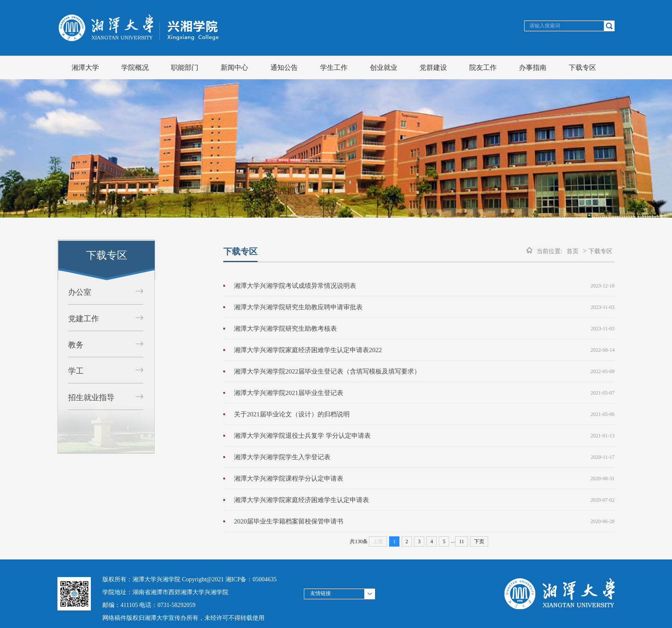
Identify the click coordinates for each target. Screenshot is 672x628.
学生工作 (334, 67)
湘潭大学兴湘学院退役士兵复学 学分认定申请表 (302, 436)
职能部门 (185, 67)
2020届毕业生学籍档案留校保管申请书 (289, 521)
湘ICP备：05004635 (251, 579)
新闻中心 (234, 67)
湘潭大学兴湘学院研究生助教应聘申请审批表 (298, 307)
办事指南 (533, 67)
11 (462, 541)
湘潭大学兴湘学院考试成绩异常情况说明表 (295, 286)
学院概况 (135, 67)
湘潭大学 (85, 67)
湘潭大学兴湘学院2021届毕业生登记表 (289, 393)
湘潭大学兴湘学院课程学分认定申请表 (289, 478)
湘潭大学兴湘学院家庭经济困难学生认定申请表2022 (308, 350)
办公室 (80, 292)
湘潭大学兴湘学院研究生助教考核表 (285, 329)
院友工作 (483, 67)
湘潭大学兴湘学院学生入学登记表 (282, 457)
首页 (573, 251)
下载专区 (582, 67)
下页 (479, 541)
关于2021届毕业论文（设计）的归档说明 (292, 414)
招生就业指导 (91, 398)
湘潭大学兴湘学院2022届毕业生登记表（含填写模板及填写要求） (327, 371)
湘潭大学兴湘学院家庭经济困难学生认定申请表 (301, 500)
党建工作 (84, 319)
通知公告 (284, 67)
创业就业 (384, 67)
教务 (76, 345)
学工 (76, 371)
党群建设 (433, 67)
